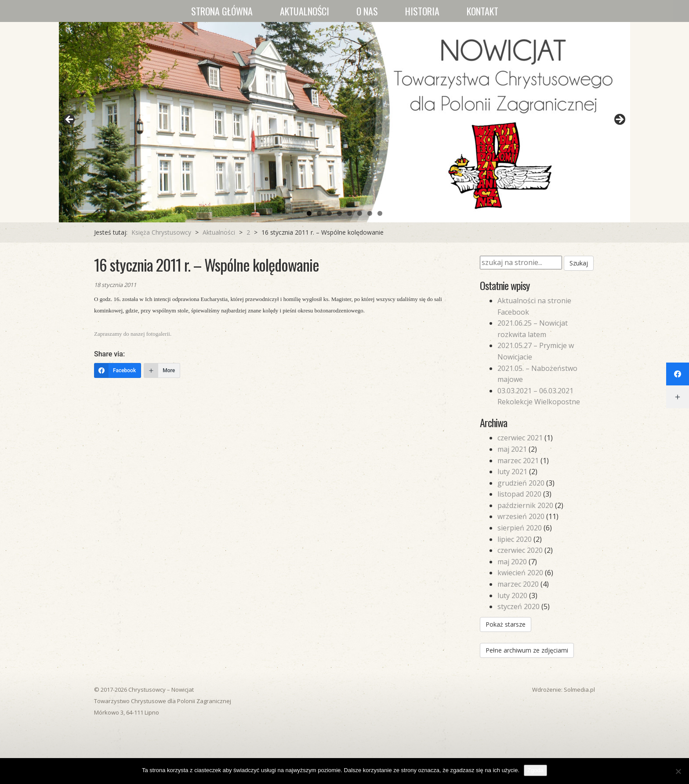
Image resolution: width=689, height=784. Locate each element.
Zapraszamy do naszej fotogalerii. (133, 334)
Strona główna (222, 11)
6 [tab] (360, 213)
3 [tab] (329, 213)
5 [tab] (350, 213)
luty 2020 (512, 595)
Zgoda (535, 770)
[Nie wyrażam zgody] (678, 771)
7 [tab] (370, 213)
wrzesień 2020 (521, 516)
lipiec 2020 (515, 539)
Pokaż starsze (506, 624)
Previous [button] (70, 120)
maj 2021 (512, 449)
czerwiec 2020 (520, 550)
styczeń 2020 (519, 606)
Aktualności (305, 11)
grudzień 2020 (521, 483)
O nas (367, 11)
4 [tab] (339, 213)
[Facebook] (118, 370)
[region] (344, 122)
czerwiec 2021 (520, 438)
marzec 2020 (518, 584)
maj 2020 (512, 562)
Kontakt (482, 11)
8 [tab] (380, 213)
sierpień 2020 (520, 528)
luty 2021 (512, 472)
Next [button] (619, 120)
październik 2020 (525, 505)
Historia (422, 11)
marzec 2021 (518, 461)
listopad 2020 (519, 494)
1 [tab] (309, 213)
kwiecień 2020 (520, 573)
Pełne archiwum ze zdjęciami (527, 650)
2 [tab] (319, 213)
